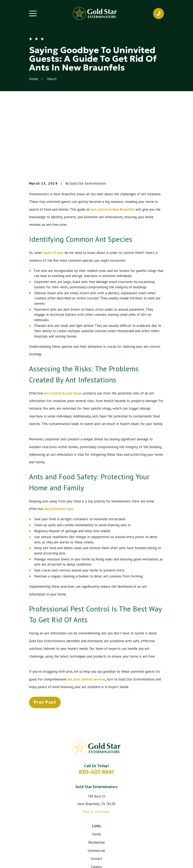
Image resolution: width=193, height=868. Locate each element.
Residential (96, 780)
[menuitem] (34, 859)
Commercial (96, 788)
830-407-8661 (96, 710)
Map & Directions (96, 750)
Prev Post (45, 640)
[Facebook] (87, 826)
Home (96, 772)
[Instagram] (96, 826)
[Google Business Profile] (106, 826)
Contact (96, 797)
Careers (96, 805)
